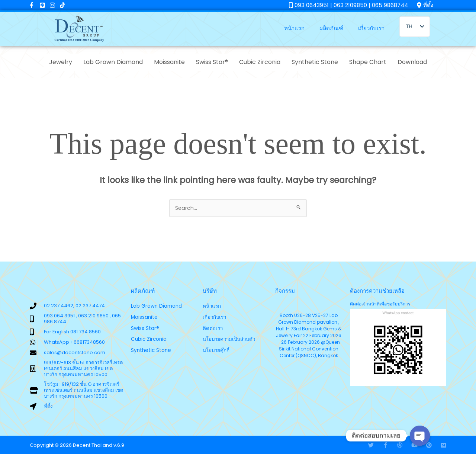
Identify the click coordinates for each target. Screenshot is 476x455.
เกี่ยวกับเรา (371, 28)
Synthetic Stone (315, 62)
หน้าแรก (294, 28)
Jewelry (61, 62)
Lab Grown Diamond (113, 62)
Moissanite (169, 62)
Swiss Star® (212, 62)
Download (412, 62)
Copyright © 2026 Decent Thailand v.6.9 (77, 446)
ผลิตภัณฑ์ (331, 28)
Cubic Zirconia (260, 62)
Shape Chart (368, 62)
